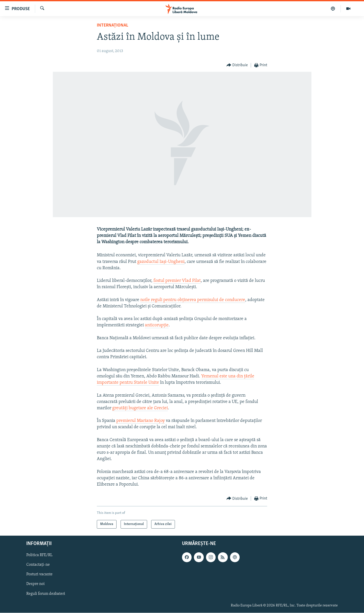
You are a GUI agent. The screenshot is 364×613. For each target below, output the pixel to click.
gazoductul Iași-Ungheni (161, 262)
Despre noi (36, 584)
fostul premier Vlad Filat (177, 281)
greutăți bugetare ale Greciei (140, 408)
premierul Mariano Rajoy (141, 421)
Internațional (112, 25)
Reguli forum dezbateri (46, 594)
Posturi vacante (39, 575)
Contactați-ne (38, 565)
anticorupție (157, 325)
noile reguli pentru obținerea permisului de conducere (193, 300)
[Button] (237, 65)
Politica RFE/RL (39, 555)
